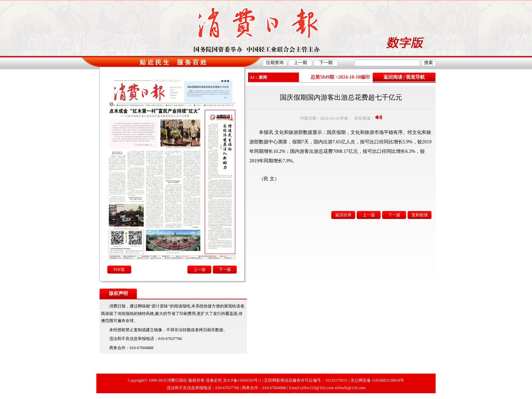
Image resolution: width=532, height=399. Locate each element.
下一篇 (394, 215)
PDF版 (119, 270)
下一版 (225, 270)
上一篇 (369, 215)
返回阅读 (393, 77)
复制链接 (420, 215)
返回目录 (343, 215)
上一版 (199, 270)
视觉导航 (415, 77)
